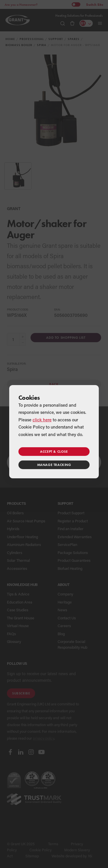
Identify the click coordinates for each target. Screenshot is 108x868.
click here (42, 420)
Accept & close (54, 451)
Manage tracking (54, 465)
